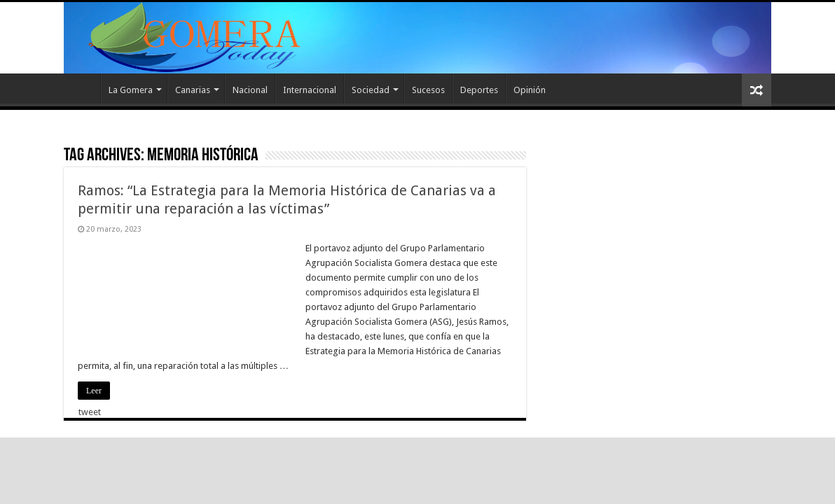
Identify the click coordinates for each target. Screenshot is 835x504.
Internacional (310, 90)
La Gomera (131, 90)
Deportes (479, 90)
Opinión (530, 90)
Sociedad (371, 90)
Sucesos (428, 90)
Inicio (82, 88)
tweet (90, 412)
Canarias (193, 90)
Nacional (250, 90)
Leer (94, 391)
